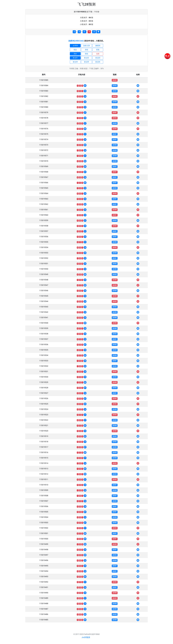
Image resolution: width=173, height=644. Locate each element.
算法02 (86, 58)
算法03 (98, 58)
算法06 (98, 62)
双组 (86, 54)
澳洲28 (98, 46)
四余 (75, 54)
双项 (98, 50)
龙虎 (98, 54)
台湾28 (75, 46)
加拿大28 (86, 46)
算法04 (75, 62)
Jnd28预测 (86, 637)
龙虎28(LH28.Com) (76, 41)
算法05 (86, 62)
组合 (75, 50)
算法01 (75, 58)
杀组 (86, 50)
